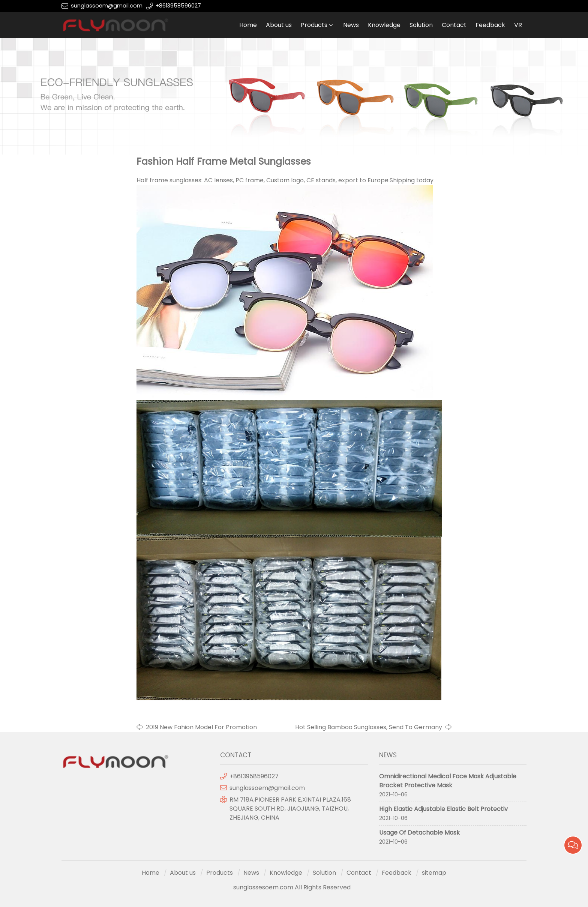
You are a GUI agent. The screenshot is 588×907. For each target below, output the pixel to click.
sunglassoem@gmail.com (107, 6)
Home (248, 25)
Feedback (490, 25)
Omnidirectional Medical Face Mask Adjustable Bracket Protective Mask (448, 781)
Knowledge (384, 25)
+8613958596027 (178, 6)
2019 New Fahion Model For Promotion (201, 727)
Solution (421, 25)
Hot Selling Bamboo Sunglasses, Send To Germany (369, 727)
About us (279, 25)
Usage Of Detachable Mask (419, 833)
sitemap (434, 873)
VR (518, 25)
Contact (454, 25)
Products (314, 25)
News (351, 25)
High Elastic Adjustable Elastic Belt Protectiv (443, 809)
